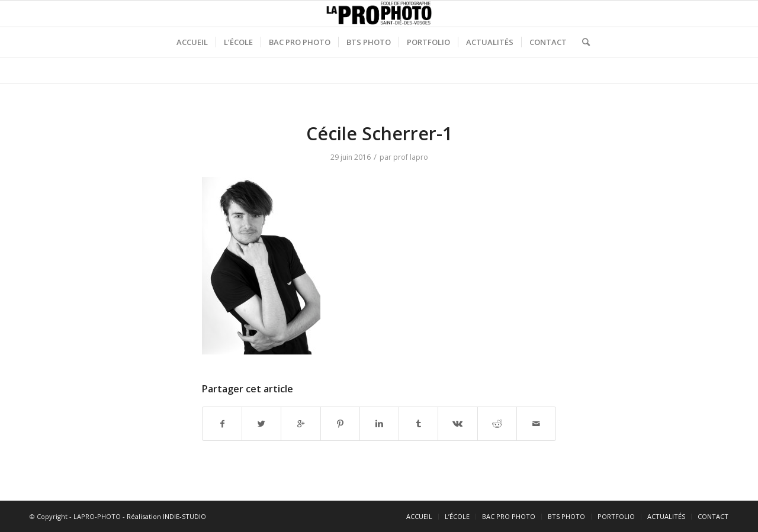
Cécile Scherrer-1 (379, 133)
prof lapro (411, 157)
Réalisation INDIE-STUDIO (166, 516)
